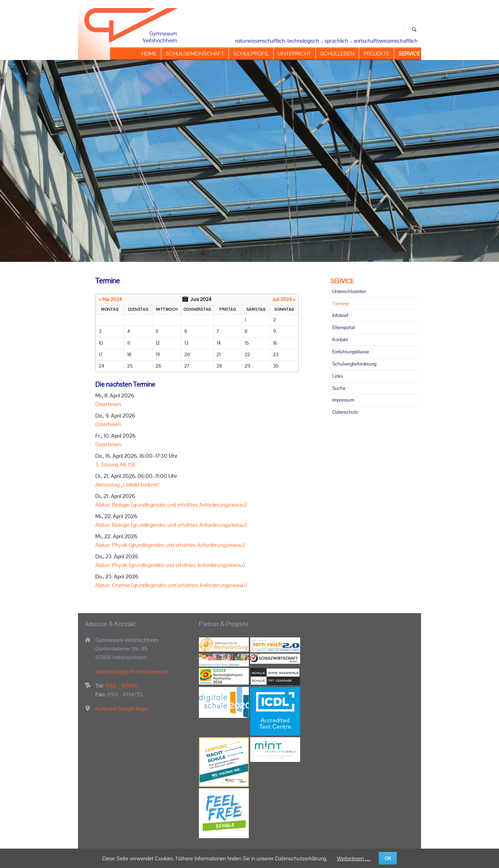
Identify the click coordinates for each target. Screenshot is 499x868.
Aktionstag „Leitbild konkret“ (127, 485)
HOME (149, 54)
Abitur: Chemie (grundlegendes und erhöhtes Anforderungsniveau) (171, 585)
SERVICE (342, 281)
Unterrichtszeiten (349, 291)
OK (388, 858)
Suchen (414, 30)
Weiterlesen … (354, 858)
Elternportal (344, 327)
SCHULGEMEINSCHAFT (195, 54)
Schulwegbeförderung (354, 364)
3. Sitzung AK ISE (116, 465)
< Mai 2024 (110, 299)
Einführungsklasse (351, 352)
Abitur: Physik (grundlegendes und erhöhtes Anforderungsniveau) (170, 545)
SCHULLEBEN (337, 54)
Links (338, 376)
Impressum (343, 400)
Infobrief (340, 315)
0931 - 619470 (122, 686)
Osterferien (108, 404)
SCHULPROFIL (251, 54)
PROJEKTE (377, 54)
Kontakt (340, 340)
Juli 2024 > (284, 299)
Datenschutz (345, 412)
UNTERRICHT (295, 54)
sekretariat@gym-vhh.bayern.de (132, 672)
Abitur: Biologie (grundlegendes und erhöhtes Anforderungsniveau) (171, 505)
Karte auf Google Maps (122, 709)
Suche (339, 388)
